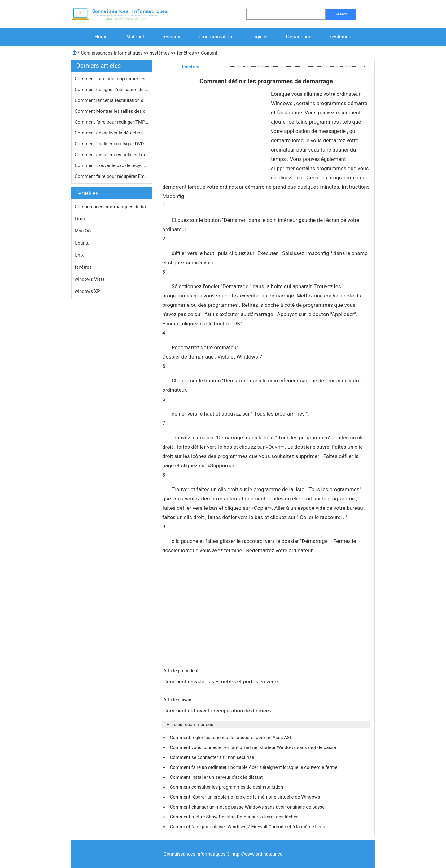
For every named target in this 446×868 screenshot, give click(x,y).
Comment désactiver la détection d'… (112, 133)
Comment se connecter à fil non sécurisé (212, 757)
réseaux (171, 37)
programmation (216, 37)
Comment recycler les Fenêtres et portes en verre (221, 681)
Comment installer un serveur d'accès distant (217, 777)
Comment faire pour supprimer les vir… (112, 79)
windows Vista (90, 279)
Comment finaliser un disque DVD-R (112, 144)
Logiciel (259, 37)
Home (101, 37)
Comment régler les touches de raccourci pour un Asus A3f (231, 738)
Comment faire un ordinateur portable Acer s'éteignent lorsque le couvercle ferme (254, 767)
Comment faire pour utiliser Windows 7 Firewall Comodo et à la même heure (249, 827)
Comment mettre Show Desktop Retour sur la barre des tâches (235, 817)
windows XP (87, 291)
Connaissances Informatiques (112, 53)
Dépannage (299, 37)
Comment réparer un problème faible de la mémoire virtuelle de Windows (245, 797)
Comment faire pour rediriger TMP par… (112, 122)
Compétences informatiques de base (112, 207)
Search (341, 14)
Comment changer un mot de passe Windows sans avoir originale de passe (248, 807)
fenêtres (185, 53)
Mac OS (83, 231)
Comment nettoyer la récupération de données (218, 711)
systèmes (341, 37)
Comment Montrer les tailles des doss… (112, 111)
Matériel (135, 37)
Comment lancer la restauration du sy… (112, 100)
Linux (80, 219)
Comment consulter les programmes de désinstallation (227, 787)
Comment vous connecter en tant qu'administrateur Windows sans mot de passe (253, 747)
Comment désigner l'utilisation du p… (112, 90)
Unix (79, 255)
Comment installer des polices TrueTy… (112, 155)
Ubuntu (82, 243)
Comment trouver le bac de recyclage (112, 165)
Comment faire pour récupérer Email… (112, 176)
